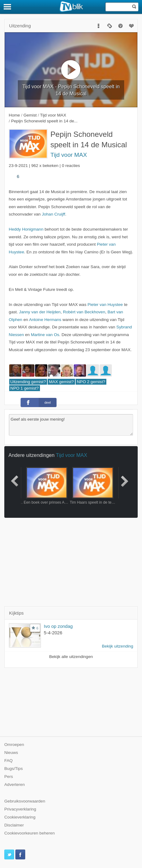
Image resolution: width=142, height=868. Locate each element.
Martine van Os (45, 335)
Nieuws (11, 753)
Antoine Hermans (45, 320)
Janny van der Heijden (40, 312)
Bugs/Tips (14, 769)
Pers (9, 777)
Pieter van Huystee (105, 305)
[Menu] (8, 7)
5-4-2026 (53, 633)
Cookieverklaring (20, 817)
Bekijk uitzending (117, 646)
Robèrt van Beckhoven (84, 312)
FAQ (8, 761)
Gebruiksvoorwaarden (25, 801)
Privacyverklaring (20, 809)
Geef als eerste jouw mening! (71, 425)
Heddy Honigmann (26, 229)
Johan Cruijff (53, 214)
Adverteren (15, 785)
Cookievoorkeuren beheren (30, 833)
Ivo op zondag (58, 626)
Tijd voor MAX (69, 155)
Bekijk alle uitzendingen (71, 657)
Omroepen (14, 745)
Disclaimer (14, 825)
